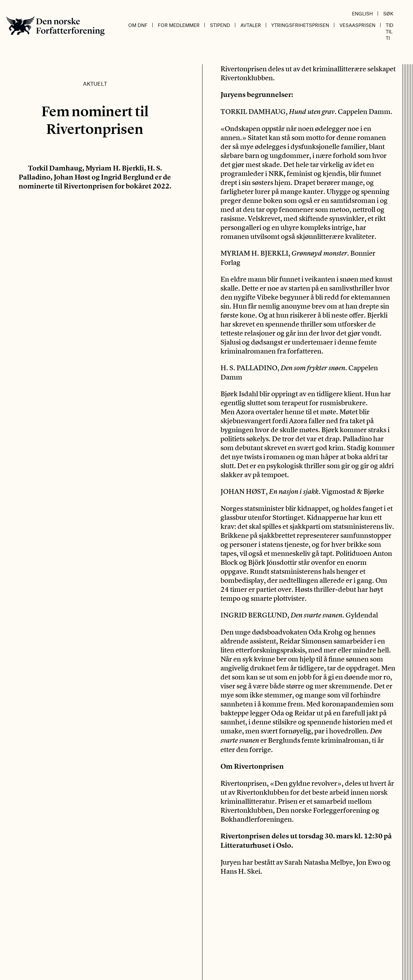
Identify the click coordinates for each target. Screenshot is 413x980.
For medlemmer (179, 25)
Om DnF (138, 25)
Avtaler (251, 25)
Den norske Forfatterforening (55, 26)
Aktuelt (95, 83)
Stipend (220, 25)
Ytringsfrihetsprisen (300, 25)
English (362, 13)
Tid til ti (390, 31)
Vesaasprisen (357, 25)
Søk (388, 13)
